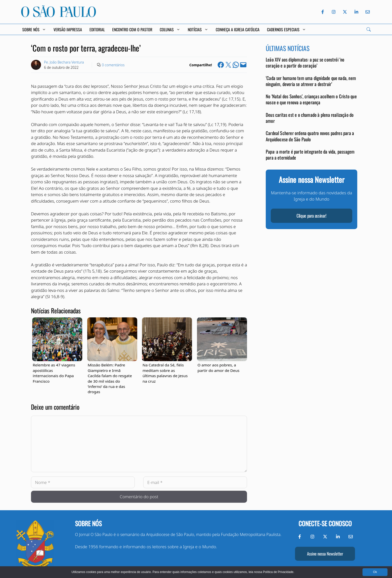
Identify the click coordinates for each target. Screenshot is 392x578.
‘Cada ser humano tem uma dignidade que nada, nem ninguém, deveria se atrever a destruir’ (311, 81)
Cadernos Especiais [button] (286, 30)
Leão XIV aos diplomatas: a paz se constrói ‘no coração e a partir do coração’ (305, 62)
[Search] (369, 29)
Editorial (97, 30)
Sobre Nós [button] (34, 30)
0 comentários (113, 65)
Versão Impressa (68, 30)
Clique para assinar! (311, 216)
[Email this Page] (243, 65)
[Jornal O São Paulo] (58, 16)
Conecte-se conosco (325, 523)
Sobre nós (88, 523)
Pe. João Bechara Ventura (64, 62)
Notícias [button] (198, 30)
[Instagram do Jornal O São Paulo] (334, 12)
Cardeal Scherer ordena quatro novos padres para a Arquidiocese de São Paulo (310, 136)
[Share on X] (228, 65)
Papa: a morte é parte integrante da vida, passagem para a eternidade (310, 154)
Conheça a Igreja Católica (238, 30)
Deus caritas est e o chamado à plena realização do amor (310, 118)
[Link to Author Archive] (36, 65)
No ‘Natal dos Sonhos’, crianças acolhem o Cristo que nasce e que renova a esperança (311, 99)
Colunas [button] (170, 30)
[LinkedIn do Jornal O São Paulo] (356, 12)
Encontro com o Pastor (132, 30)
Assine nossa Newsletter (325, 554)
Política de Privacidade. (279, 572)
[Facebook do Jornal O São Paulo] (323, 12)
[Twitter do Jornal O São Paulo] (345, 12)
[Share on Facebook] (221, 65)
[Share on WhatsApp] (236, 65)
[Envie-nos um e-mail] (367, 12)
